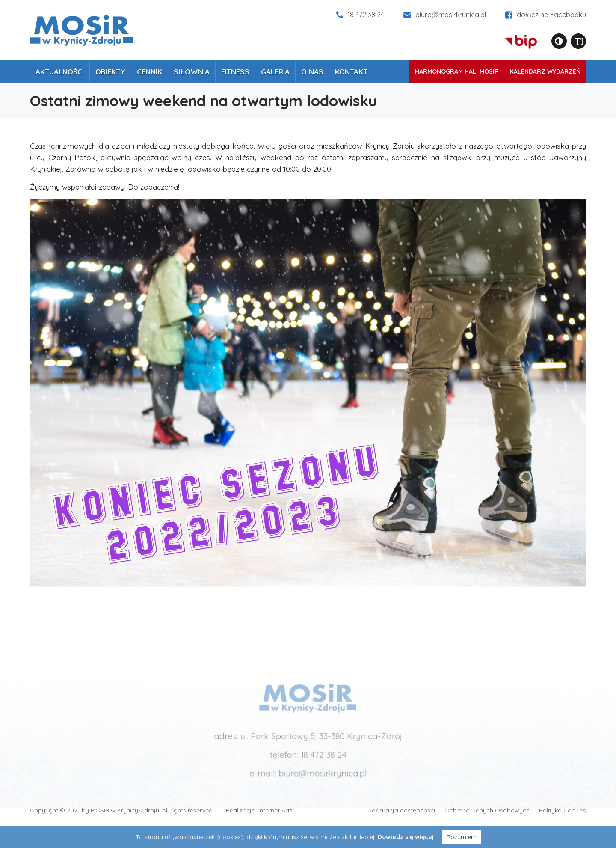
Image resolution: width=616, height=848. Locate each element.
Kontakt (351, 72)
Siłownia (192, 72)
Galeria (275, 72)
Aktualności (60, 72)
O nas (312, 72)
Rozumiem (462, 837)
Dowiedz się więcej (406, 837)
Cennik (150, 72)
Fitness (235, 72)
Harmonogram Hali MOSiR (457, 71)
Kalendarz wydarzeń (545, 71)
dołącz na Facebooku (546, 15)
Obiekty (110, 72)
